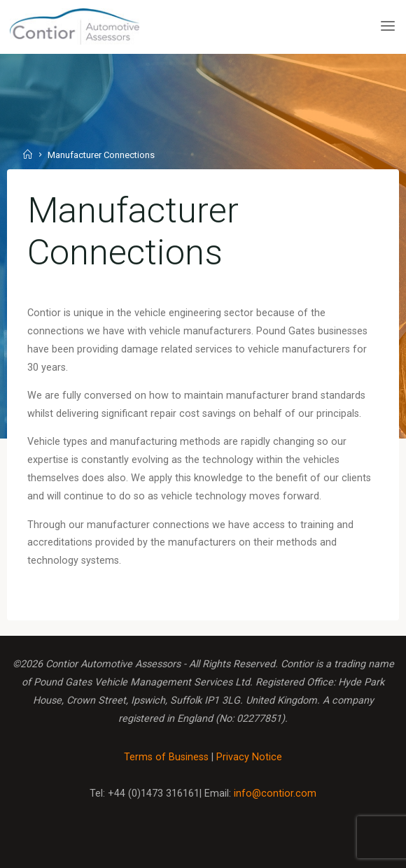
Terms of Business (166, 757)
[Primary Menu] (388, 26)
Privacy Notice (249, 757)
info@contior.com (275, 794)
